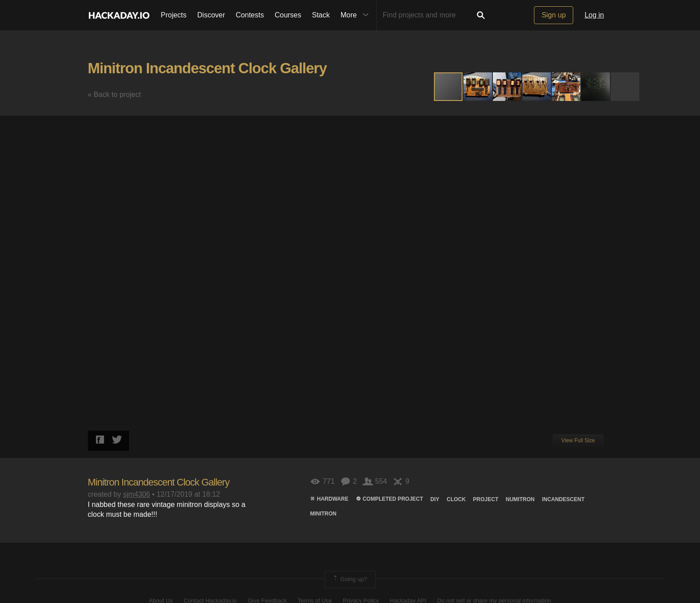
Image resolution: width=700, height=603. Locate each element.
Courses (288, 15)
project (486, 499)
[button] (478, 87)
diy (435, 499)
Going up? (350, 579)
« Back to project (115, 94)
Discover (211, 15)
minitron (323, 514)
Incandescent (563, 499)
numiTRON (520, 499)
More (357, 15)
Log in (594, 15)
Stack (321, 15)
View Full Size (578, 440)
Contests (250, 15)
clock (456, 499)
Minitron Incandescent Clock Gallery (207, 68)
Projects (174, 15)
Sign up (554, 15)
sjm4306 (137, 494)
